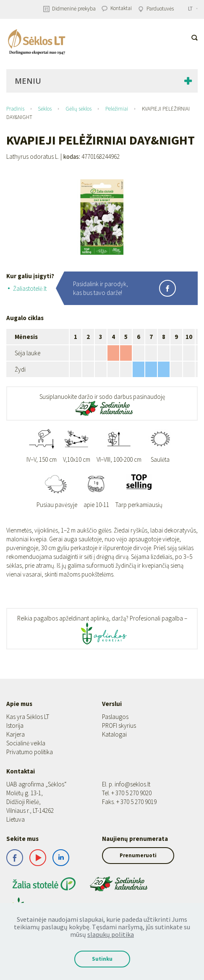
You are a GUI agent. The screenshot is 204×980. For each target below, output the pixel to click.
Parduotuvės (156, 9)
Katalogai (114, 734)
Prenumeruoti (138, 855)
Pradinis (15, 109)
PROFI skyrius (119, 725)
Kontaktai (117, 8)
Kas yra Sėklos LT (28, 717)
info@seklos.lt (132, 784)
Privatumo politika (30, 752)
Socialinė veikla (26, 743)
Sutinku (102, 959)
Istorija (15, 725)
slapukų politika (111, 934)
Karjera (16, 734)
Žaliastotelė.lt (30, 288)
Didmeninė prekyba (69, 9)
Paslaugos (115, 717)
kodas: (72, 157)
